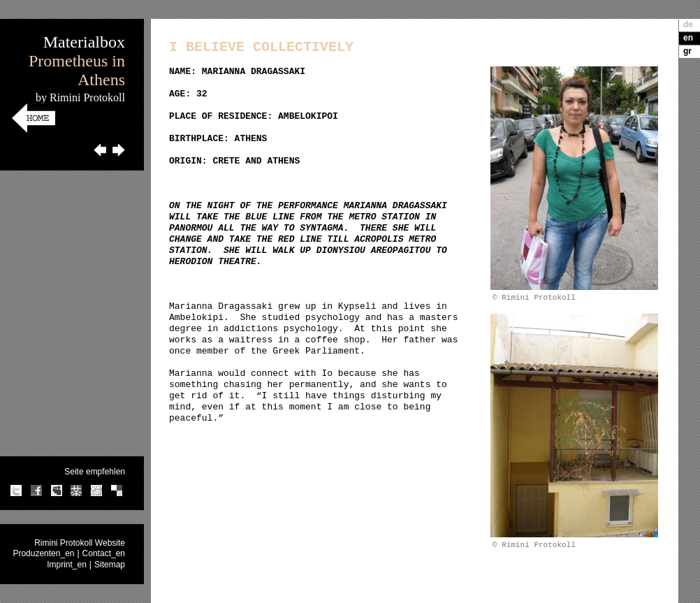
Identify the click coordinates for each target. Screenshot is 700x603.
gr (687, 51)
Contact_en (104, 553)
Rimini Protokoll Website (80, 543)
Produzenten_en (43, 553)
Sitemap (110, 565)
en (688, 38)
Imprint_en (67, 565)
